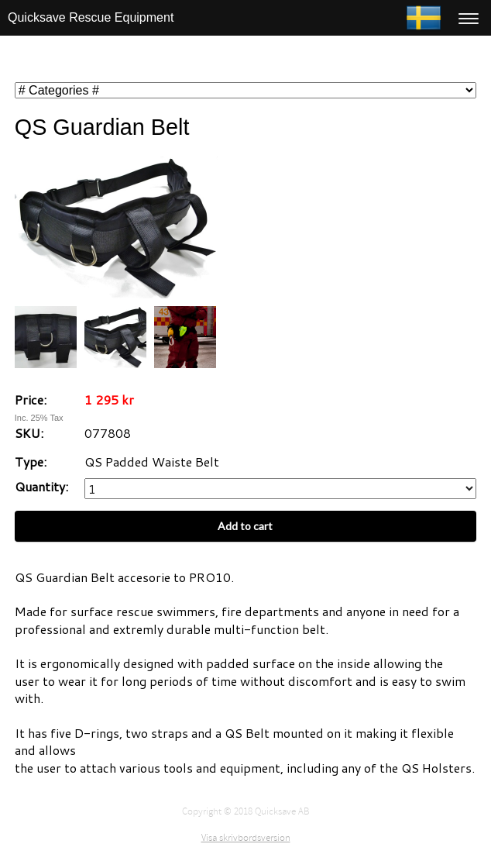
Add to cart (245, 526)
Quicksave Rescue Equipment (91, 17)
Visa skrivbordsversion (246, 838)
